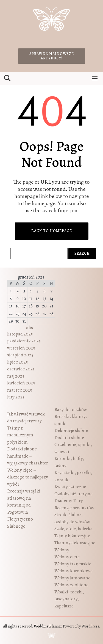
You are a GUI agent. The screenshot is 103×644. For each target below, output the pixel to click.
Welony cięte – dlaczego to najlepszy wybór (28, 477)
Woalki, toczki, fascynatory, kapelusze (69, 599)
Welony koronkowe (73, 571)
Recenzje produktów (74, 508)
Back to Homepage (52, 231)
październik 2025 (24, 341)
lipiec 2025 (17, 362)
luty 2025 (16, 397)
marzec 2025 (20, 390)
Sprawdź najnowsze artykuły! (52, 56)
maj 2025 (16, 376)
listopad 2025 (20, 334)
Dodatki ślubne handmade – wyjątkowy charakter (28, 456)
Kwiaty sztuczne (70, 487)
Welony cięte (67, 557)
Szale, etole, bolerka (73, 529)
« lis (29, 328)
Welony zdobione (71, 585)
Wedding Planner (48, 626)
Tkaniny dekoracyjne (75, 543)
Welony (62, 550)
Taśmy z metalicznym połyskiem (20, 435)
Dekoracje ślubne (71, 430)
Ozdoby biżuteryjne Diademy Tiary (73, 497)
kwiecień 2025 (21, 383)
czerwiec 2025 (21, 369)
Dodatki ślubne (69, 438)
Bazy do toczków (71, 410)
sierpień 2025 (20, 355)
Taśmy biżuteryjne (72, 536)
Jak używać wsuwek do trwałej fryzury (26, 418)
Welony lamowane (72, 578)
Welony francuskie (73, 564)
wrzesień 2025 (21, 348)
